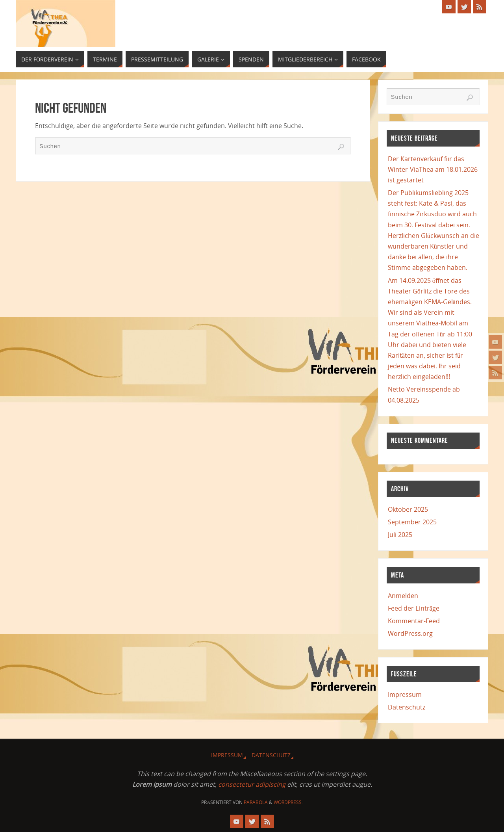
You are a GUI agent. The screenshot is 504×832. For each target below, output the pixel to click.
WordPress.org (410, 633)
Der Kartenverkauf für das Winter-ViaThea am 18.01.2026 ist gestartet (433, 169)
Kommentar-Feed (414, 621)
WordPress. (288, 802)
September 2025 (412, 522)
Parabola (256, 802)
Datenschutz (407, 707)
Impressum (405, 695)
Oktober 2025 (408, 509)
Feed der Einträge (414, 608)
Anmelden (403, 596)
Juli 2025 (400, 535)
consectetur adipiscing (252, 784)
